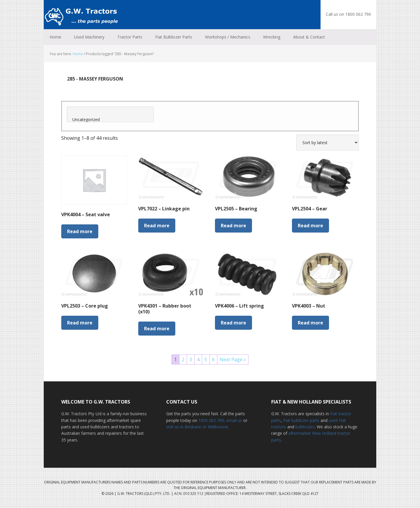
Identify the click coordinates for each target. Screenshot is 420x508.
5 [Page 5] (206, 359)
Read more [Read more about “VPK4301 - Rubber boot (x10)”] (157, 329)
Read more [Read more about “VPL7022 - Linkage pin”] (157, 226)
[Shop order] (328, 143)
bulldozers (305, 427)
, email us (234, 420)
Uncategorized (110, 120)
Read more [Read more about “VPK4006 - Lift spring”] (233, 323)
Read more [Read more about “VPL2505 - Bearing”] (233, 226)
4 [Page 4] (198, 359)
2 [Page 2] (183, 359)
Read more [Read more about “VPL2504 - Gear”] (310, 226)
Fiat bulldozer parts (301, 420)
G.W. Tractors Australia (82, 15)
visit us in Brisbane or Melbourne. (198, 427)
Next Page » (233, 359)
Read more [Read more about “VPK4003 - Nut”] (310, 323)
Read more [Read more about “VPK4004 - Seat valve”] (80, 231)
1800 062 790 (211, 420)
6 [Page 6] (213, 359)
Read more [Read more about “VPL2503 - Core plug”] (80, 323)
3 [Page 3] (191, 359)
